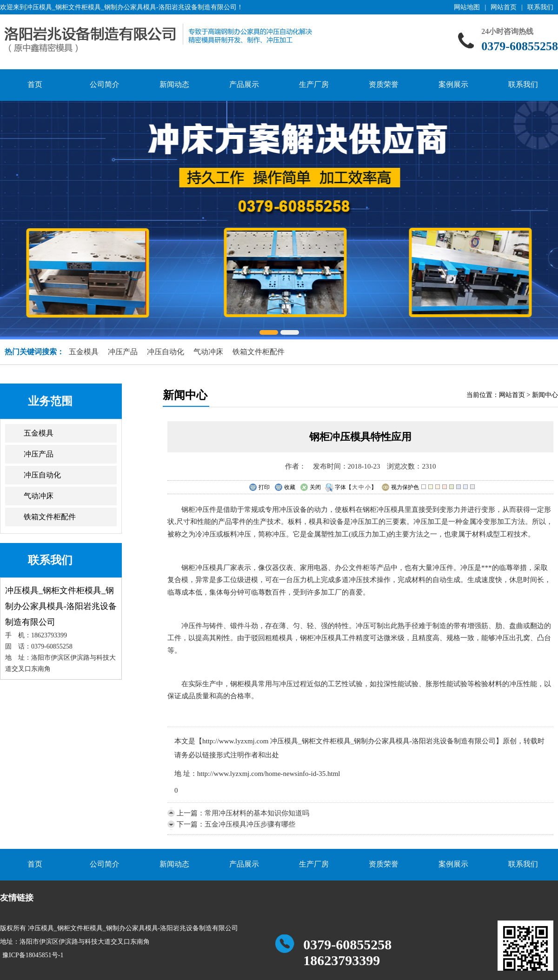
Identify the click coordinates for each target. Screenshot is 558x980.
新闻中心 (545, 395)
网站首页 (504, 7)
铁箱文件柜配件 (259, 352)
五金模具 (84, 352)
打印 (259, 488)
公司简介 (105, 84)
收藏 (285, 488)
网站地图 (467, 7)
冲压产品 (123, 352)
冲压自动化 (166, 352)
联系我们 (540, 7)
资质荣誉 (384, 84)
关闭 (310, 488)
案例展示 (453, 84)
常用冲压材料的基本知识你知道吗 (257, 813)
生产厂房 (314, 84)
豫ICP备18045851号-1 (33, 955)
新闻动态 (174, 84)
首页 (35, 84)
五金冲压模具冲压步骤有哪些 (250, 824)
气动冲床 (208, 352)
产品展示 (244, 84)
